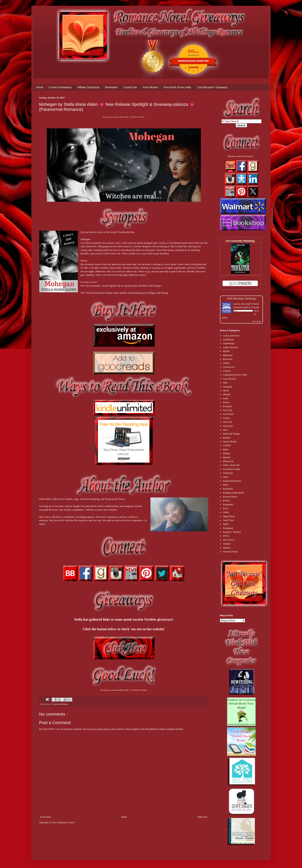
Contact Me (130, 87)
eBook (226, 391)
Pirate (226, 485)
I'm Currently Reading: (240, 241)
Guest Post (228, 426)
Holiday (227, 438)
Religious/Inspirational (233, 493)
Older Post (203, 817)
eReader (227, 394)
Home (40, 87)
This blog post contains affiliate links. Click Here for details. (124, 117)
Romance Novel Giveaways (241, 156)
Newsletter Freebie (232, 469)
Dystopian (228, 387)
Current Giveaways (60, 87)
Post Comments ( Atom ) (63, 823)
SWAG (226, 536)
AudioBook (228, 339)
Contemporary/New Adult (235, 375)
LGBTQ (227, 445)
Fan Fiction (228, 414)
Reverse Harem (230, 497)
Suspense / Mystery (232, 532)
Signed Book (229, 516)
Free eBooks (150, 87)
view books (257, 321)
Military (227, 453)
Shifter (226, 512)
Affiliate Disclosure (88, 87)
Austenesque (229, 343)
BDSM (226, 351)
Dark (225, 383)
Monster (227, 457)
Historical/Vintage (231, 434)
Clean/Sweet (229, 367)
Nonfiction (228, 473)
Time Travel (229, 540)
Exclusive (227, 406)
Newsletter (111, 87)
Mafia (226, 450)
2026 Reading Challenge (242, 298)
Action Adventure (231, 336)
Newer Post (45, 817)
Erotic (226, 398)
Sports (226, 524)
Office (226, 477)
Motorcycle (228, 461)
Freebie (226, 418)
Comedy (227, 371)
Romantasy (228, 504)
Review (226, 501)
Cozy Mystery (229, 379)
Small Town (228, 520)
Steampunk (228, 528)
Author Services (230, 347)
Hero (225, 430)
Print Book (228, 489)
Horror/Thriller (230, 442)
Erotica (226, 402)
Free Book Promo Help (177, 87)
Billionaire (228, 355)
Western (227, 548)
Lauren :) (237, 304)
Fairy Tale (228, 410)
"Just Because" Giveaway (212, 87)
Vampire (227, 544)
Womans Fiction (230, 552)
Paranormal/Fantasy (60, 704)
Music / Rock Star (231, 465)
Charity (226, 363)
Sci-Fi (226, 508)
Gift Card (227, 422)
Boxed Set (228, 359)
